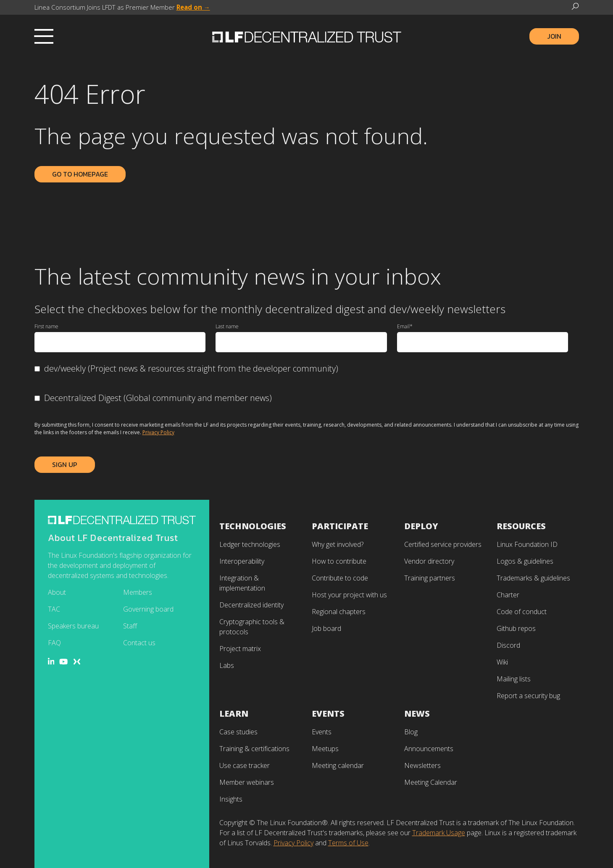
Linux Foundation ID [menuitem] (527, 544)
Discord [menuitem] (508, 645)
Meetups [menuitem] (325, 749)
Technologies (253, 526)
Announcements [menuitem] (429, 749)
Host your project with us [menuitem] (349, 595)
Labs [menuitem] (227, 665)
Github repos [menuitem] (516, 628)
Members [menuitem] (138, 592)
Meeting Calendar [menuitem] (431, 782)
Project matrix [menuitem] (240, 649)
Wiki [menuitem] (502, 662)
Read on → (193, 7)
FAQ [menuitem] (54, 643)
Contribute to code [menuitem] (340, 578)
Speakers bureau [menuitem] (73, 626)
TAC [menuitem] (54, 609)
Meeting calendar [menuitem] (338, 765)
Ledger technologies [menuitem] (250, 544)
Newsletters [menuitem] (422, 765)
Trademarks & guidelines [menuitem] (533, 578)
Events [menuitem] (322, 732)
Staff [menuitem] (130, 626)
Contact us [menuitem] (139, 643)
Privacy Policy (158, 432)
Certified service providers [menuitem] (443, 544)
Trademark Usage (439, 833)
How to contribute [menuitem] (339, 561)
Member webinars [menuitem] (247, 782)
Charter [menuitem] (508, 595)
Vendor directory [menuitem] (429, 561)
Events (328, 714)
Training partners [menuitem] (430, 578)
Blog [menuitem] (411, 732)
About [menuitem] (57, 592)
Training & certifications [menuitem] (254, 749)
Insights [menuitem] (231, 799)
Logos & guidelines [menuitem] (525, 561)
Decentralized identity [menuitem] (251, 605)
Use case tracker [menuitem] (245, 765)
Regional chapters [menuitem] (339, 612)
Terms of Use (348, 843)
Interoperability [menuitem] (242, 561)
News (417, 714)
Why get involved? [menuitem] (338, 544)
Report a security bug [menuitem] (528, 696)
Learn (234, 714)
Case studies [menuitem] (238, 732)
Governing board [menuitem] (148, 609)
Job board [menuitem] (326, 628)
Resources (521, 526)
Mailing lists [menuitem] (514, 679)
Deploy (421, 526)
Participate (340, 526)
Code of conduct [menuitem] (522, 612)
